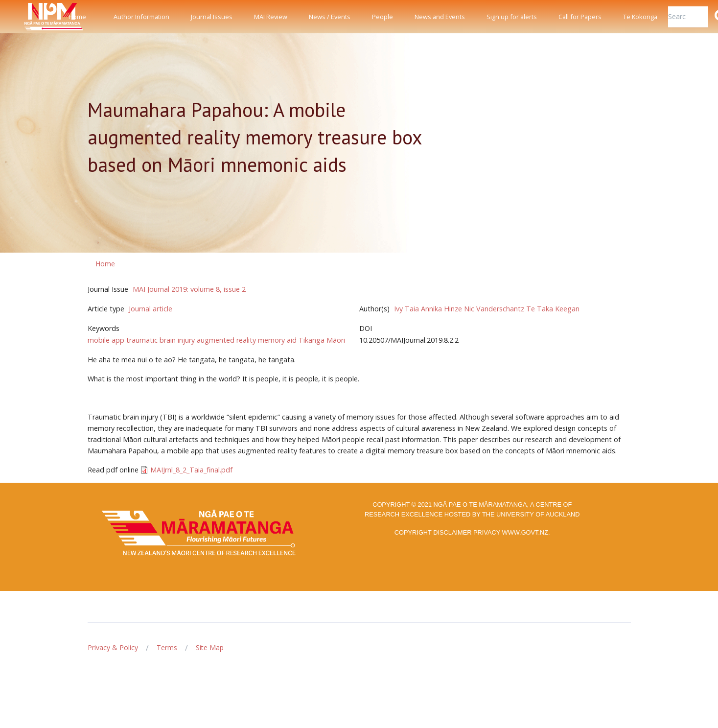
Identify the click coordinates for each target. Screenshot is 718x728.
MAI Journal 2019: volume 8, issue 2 (189, 289)
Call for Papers (580, 17)
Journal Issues (212, 17)
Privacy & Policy (113, 647)
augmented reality (226, 340)
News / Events (330, 17)
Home (77, 17)
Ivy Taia (406, 309)
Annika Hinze (441, 309)
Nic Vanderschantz (494, 309)
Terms (167, 647)
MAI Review (271, 17)
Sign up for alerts (512, 17)
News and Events (440, 17)
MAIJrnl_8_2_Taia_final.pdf (191, 470)
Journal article (151, 309)
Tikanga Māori (322, 340)
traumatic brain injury (161, 340)
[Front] (29, 17)
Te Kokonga (640, 17)
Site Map (210, 647)
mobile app (106, 340)
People (382, 17)
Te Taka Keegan (553, 309)
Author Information (141, 17)
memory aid (277, 340)
